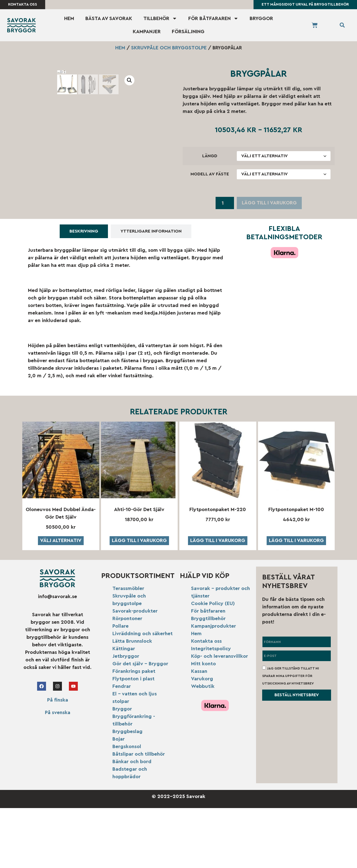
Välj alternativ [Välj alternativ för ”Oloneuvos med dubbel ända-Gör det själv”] (61, 600)
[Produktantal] (225, 204)
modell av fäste (210, 174)
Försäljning (188, 32)
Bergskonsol (127, 806)
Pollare (120, 686)
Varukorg (202, 738)
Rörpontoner (127, 678)
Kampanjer (147, 32)
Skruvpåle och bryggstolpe (169, 48)
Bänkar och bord (132, 821)
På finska (58, 760)
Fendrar (122, 746)
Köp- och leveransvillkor (219, 716)
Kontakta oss (206, 701)
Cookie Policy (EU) (213, 663)
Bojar (119, 799)
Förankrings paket (134, 731)
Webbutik (203, 746)
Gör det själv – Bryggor (140, 723)
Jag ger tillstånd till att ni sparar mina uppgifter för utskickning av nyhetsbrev (291, 736)
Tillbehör (160, 19)
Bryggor (261, 19)
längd (210, 156)
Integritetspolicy (211, 708)
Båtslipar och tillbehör (139, 814)
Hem (69, 19)
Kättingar (124, 708)
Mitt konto (203, 723)
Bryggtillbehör (208, 678)
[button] (342, 26)
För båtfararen (213, 19)
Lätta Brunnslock (132, 701)
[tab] (84, 291)
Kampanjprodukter (214, 686)
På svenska (58, 772)
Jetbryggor (126, 716)
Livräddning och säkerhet (143, 693)
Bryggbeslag (127, 791)
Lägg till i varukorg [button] (139, 600)
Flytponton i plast (133, 738)
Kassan (199, 731)
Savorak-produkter (135, 671)
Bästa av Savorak (109, 19)
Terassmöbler (128, 648)
